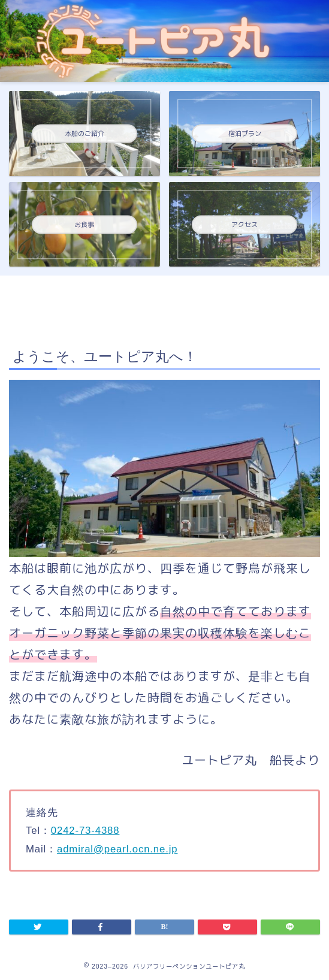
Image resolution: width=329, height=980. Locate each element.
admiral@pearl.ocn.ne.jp (117, 849)
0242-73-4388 (85, 830)
